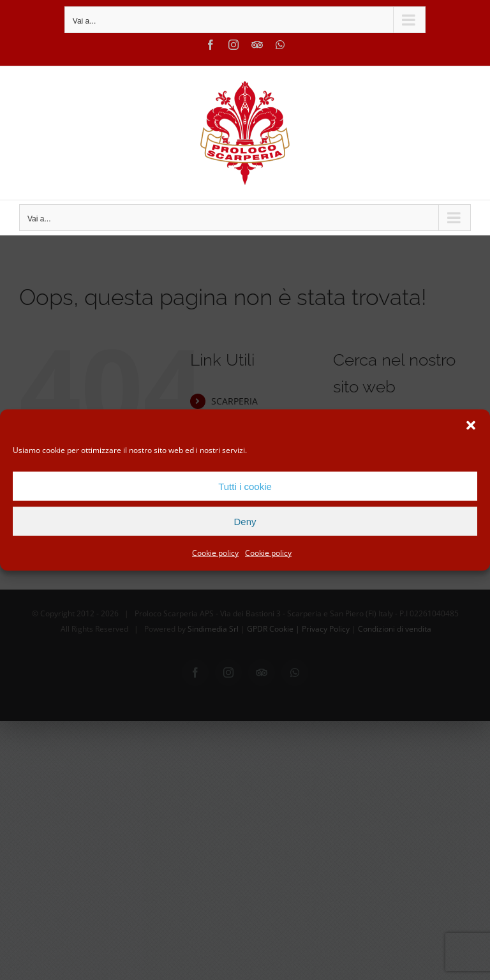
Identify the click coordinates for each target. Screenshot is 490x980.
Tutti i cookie (245, 486)
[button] (471, 426)
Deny (245, 521)
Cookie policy (215, 553)
